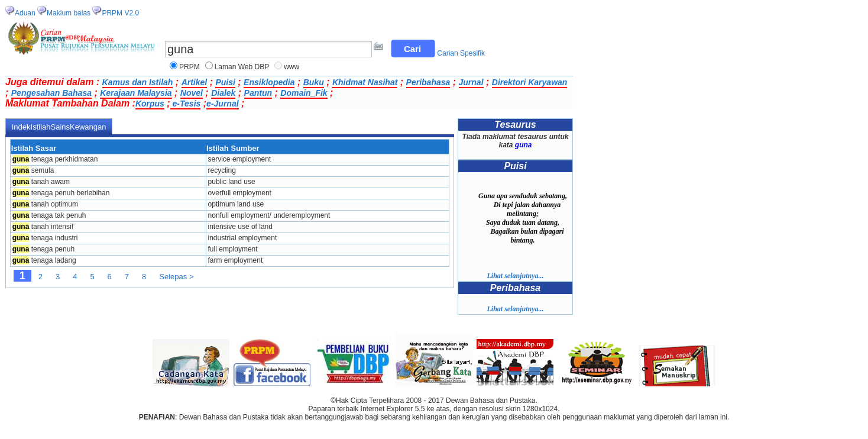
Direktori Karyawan (530, 82)
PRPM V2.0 (120, 13)
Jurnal (471, 82)
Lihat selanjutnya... (515, 276)
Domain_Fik (304, 93)
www (292, 67)
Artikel (195, 82)
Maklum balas (69, 13)
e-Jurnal (222, 104)
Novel (192, 93)
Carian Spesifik (461, 53)
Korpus (150, 104)
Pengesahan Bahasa (51, 93)
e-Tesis (186, 104)
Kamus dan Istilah (138, 82)
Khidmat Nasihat (365, 82)
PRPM (190, 67)
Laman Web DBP (242, 67)
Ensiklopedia (269, 82)
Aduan (25, 13)
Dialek (223, 93)
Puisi (225, 82)
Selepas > (176, 277)
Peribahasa (428, 82)
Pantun (258, 93)
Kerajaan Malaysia (136, 93)
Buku (314, 82)
